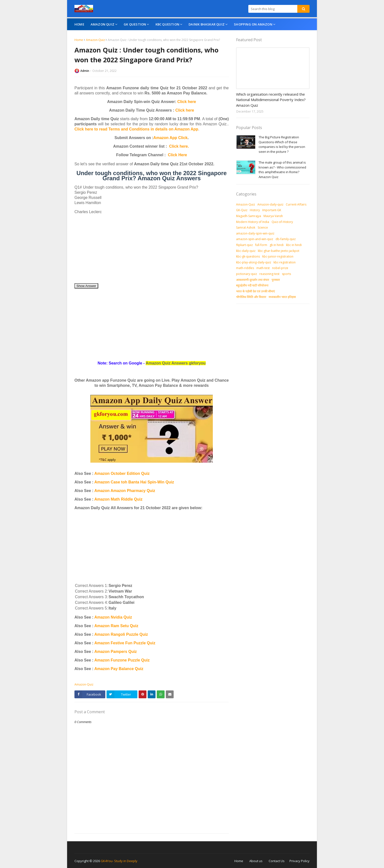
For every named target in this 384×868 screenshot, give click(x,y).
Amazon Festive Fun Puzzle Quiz (125, 643)
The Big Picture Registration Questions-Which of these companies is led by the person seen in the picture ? (282, 144)
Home (79, 40)
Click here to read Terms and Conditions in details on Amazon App (136, 129)
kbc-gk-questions (248, 256)
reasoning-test (269, 274)
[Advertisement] (152, 249)
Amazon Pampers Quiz (115, 652)
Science (263, 227)
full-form (261, 245)
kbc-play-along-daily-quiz (254, 262)
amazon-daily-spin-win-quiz (255, 233)
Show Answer (86, 286)
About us (256, 861)
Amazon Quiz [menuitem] (102, 24)
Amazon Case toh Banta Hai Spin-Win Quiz (134, 482)
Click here (187, 102)
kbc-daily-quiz (246, 251)
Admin (85, 71)
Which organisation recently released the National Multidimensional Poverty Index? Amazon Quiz (271, 100)
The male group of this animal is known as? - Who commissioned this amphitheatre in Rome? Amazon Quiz (282, 170)
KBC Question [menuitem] (167, 24)
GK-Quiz (242, 210)
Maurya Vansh (273, 216)
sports (286, 274)
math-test (263, 268)
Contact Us (277, 861)
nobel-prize (280, 268)
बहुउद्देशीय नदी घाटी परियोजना (252, 285)
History (255, 210)
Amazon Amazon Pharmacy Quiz (125, 491)
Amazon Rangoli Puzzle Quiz (121, 634)
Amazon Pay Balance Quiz (119, 669)
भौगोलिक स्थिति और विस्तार (251, 297)
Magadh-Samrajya (249, 216)
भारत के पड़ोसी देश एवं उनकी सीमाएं (256, 291)
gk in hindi (277, 245)
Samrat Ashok (246, 227)
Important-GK (272, 210)
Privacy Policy (300, 861)
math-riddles (245, 268)
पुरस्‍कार (276, 280)
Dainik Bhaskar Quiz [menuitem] (207, 24)
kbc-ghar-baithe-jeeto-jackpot (279, 251)
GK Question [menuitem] (135, 24)
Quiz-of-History (282, 222)
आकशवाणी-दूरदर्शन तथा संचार (253, 280)
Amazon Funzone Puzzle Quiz (122, 660)
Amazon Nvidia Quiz (113, 617)
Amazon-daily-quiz (270, 204)
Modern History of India (253, 222)
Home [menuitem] (79, 24)
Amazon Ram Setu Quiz (116, 626)
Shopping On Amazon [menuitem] (253, 24)
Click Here (178, 155)
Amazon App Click (170, 138)
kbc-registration (285, 262)
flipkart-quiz (244, 245)
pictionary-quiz (246, 274)
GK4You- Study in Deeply (119, 861)
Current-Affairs (296, 204)
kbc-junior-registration (278, 256)
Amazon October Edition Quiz (122, 473)
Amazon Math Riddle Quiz (118, 499)
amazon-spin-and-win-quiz (255, 239)
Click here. (179, 146)
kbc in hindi (294, 245)
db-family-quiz (286, 239)
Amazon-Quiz (95, 40)
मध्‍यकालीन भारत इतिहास (282, 297)
